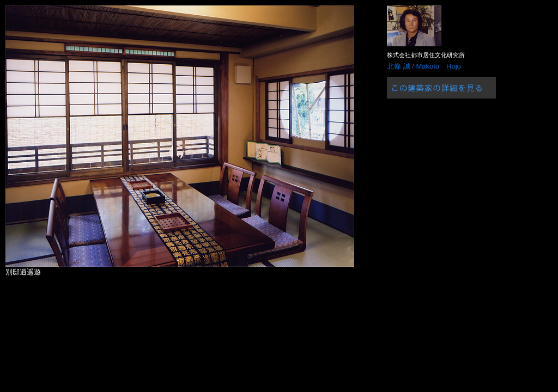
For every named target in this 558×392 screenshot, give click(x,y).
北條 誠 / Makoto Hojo (424, 66)
